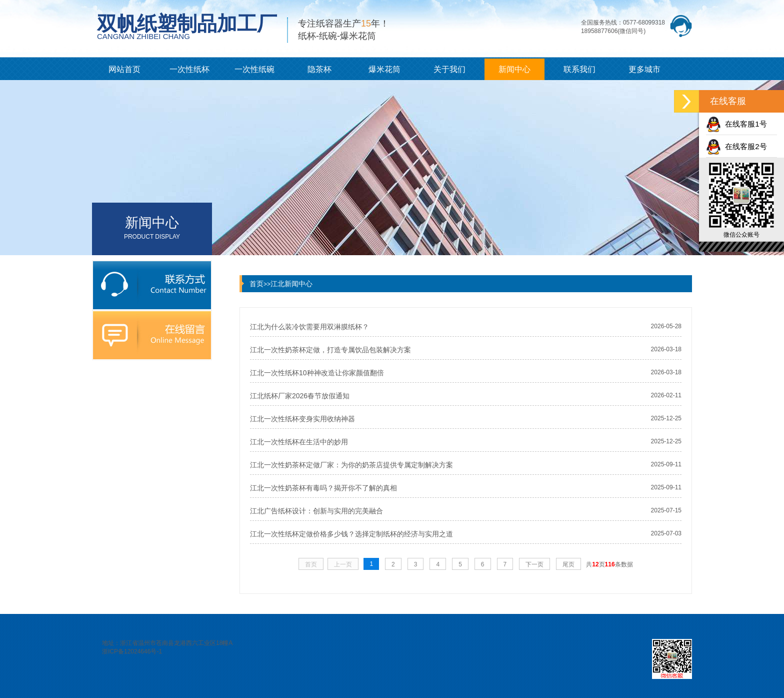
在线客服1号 (736, 124)
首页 (256, 284)
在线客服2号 (736, 146)
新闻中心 (514, 69)
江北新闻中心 (291, 284)
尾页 (568, 564)
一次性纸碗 (254, 69)
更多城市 (644, 69)
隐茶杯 (319, 69)
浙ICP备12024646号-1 (132, 651)
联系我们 (579, 69)
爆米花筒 (384, 69)
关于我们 (449, 69)
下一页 (534, 564)
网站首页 (124, 69)
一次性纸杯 (189, 69)
